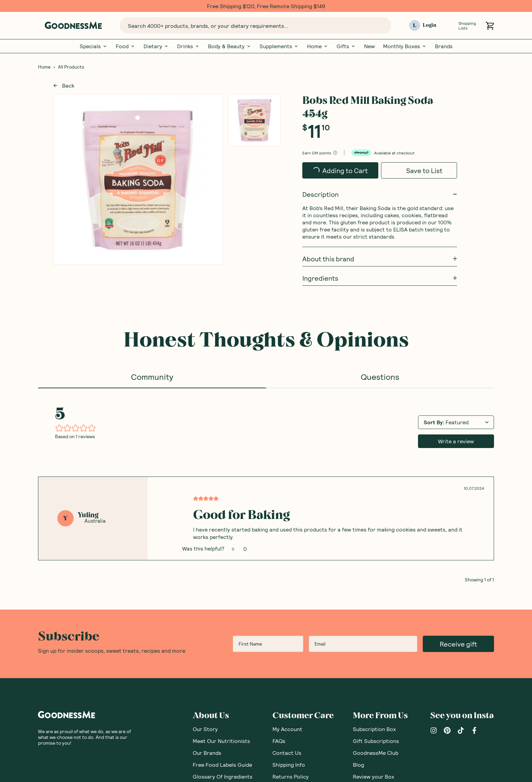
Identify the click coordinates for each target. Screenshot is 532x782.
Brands (444, 46)
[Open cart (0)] (490, 26)
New (369, 46)
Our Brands (207, 582)
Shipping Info (289, 594)
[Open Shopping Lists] (450, 26)
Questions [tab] (380, 377)
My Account (287, 558)
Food (126, 46)
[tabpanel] (266, 400)
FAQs (279, 570)
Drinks (188, 46)
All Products (71, 67)
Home (318, 46)
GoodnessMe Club (376, 582)
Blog (358, 594)
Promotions (287, 642)
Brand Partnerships (297, 630)
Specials (94, 46)
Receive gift (458, 473)
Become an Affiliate (297, 654)
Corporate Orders (295, 618)
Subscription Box (374, 558)
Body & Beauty (230, 46)
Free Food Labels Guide (222, 594)
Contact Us (287, 582)
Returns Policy (291, 606)
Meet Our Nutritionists (221, 570)
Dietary (156, 46)
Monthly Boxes (405, 46)
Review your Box (374, 606)
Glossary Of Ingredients (223, 606)
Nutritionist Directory (381, 618)
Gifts (346, 46)
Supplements (279, 46)
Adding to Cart (340, 171)
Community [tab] (152, 377)
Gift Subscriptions (376, 570)
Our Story (205, 558)
